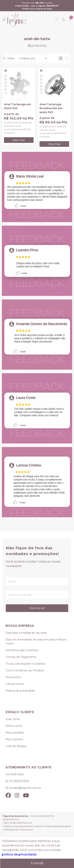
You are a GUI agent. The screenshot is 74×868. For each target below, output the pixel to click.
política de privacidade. (19, 854)
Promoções (13, 677)
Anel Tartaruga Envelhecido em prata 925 (51, 108)
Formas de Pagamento (21, 657)
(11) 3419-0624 (15, 774)
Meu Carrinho (14, 739)
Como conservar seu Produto (25, 670)
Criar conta (13, 719)
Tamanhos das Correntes (22, 650)
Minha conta (14, 726)
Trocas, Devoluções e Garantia (25, 664)
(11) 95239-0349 (19, 781)
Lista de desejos (16, 746)
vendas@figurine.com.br (25, 788)
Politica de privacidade (20, 691)
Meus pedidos (15, 733)
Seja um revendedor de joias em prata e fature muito (36, 641)
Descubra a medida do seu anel (26, 633)
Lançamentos (15, 684)
